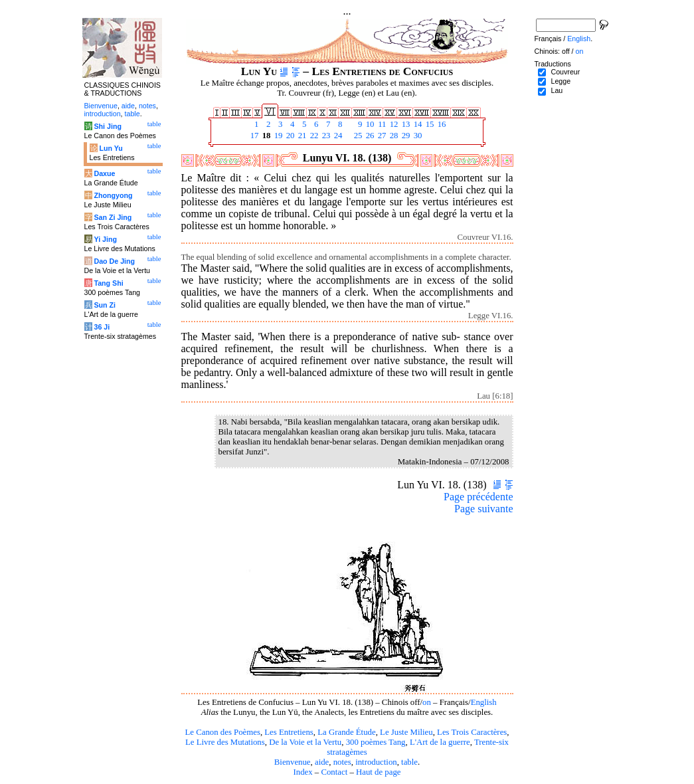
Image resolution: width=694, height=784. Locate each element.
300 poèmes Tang (376, 742)
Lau (557, 90)
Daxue (104, 173)
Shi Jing (107, 126)
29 (405, 136)
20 (290, 136)
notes (342, 762)
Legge (561, 81)
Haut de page (379, 772)
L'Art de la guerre (440, 742)
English (484, 702)
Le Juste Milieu (406, 732)
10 (369, 124)
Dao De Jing (114, 261)
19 (278, 136)
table (409, 762)
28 (393, 136)
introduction (376, 762)
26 (369, 136)
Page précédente (478, 497)
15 (429, 124)
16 (441, 124)
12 (393, 124)
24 (337, 136)
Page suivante (483, 509)
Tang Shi (108, 283)
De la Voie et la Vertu (305, 742)
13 (405, 124)
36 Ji (102, 327)
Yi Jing (105, 239)
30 (417, 136)
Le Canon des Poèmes (223, 732)
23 (325, 136)
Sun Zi (105, 305)
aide (322, 762)
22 (313, 136)
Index (303, 772)
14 (417, 124)
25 (357, 136)
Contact (334, 772)
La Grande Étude (346, 732)
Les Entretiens (289, 732)
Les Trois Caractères (472, 732)
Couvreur (565, 72)
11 (381, 124)
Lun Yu (111, 148)
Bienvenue (293, 762)
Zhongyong (113, 195)
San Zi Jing (113, 217)
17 (254, 136)
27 (381, 136)
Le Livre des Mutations (225, 742)
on (427, 702)
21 (302, 136)
